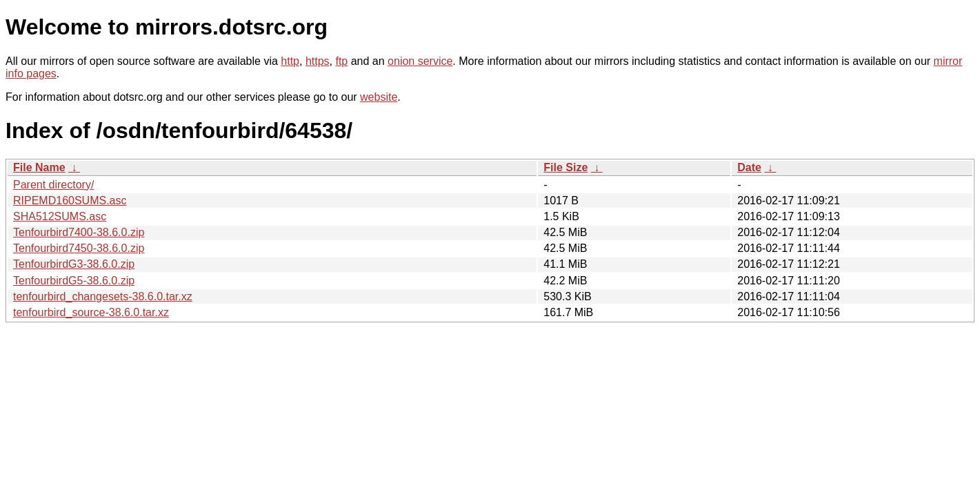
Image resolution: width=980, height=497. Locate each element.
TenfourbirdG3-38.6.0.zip (74, 264)
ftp (341, 61)
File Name (39, 167)
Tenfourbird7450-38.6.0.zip (79, 248)
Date (749, 167)
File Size (566, 167)
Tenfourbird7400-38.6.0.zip (79, 232)
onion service (420, 61)
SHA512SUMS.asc (60, 216)
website (379, 97)
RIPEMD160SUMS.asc (70, 201)
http (290, 61)
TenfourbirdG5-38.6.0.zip (74, 281)
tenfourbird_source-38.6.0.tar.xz (91, 312)
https (318, 61)
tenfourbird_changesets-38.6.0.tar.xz (103, 296)
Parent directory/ (53, 185)
